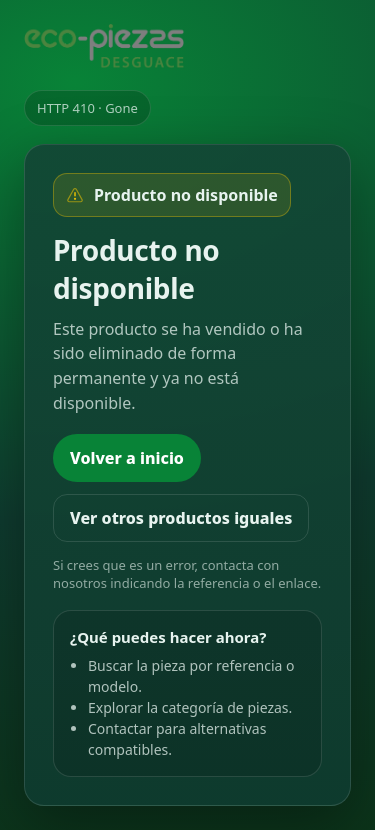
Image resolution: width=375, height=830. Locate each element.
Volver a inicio (127, 458)
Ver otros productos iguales (181, 518)
